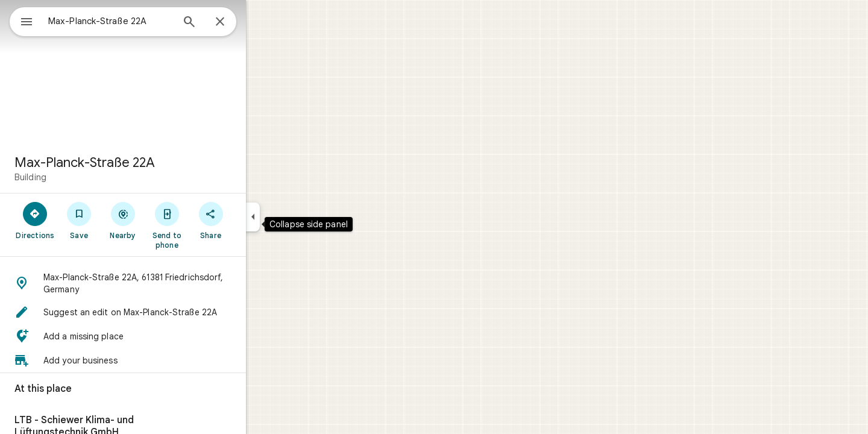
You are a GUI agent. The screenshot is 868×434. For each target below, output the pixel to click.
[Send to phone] (210, 225)
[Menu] (22, 20)
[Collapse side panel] (296, 217)
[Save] (123, 220)
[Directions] (79, 220)
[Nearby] (167, 220)
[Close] (263, 22)
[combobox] (142, 21)
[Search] (233, 23)
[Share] (254, 220)
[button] (166, 283)
